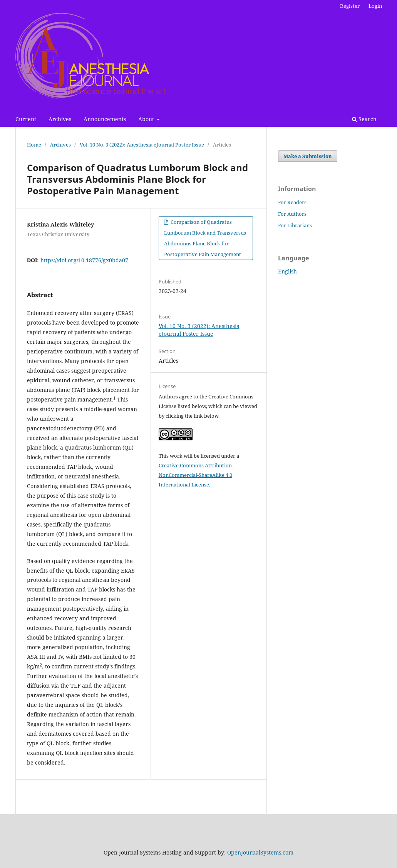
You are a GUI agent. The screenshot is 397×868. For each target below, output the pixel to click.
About (147, 119)
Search (364, 119)
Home (34, 145)
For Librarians (295, 225)
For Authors (292, 214)
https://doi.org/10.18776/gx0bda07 (84, 260)
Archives (60, 119)
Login (375, 6)
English (287, 271)
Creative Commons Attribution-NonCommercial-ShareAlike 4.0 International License (196, 475)
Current (26, 119)
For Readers (292, 202)
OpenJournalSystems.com (260, 852)
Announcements (105, 119)
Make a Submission (308, 156)
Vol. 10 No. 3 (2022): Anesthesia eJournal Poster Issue (142, 145)
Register (350, 6)
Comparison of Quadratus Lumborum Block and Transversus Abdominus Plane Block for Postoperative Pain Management (205, 238)
